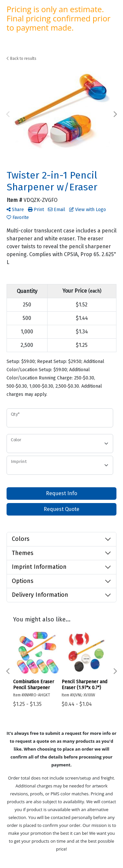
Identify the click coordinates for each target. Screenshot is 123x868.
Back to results (21, 59)
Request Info (61, 493)
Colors (21, 539)
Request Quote (61, 509)
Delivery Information (40, 595)
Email (57, 210)
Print (36, 210)
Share (15, 210)
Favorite (18, 217)
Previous (8, 114)
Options (23, 581)
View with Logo (88, 210)
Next (115, 114)
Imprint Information (39, 567)
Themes (23, 553)
